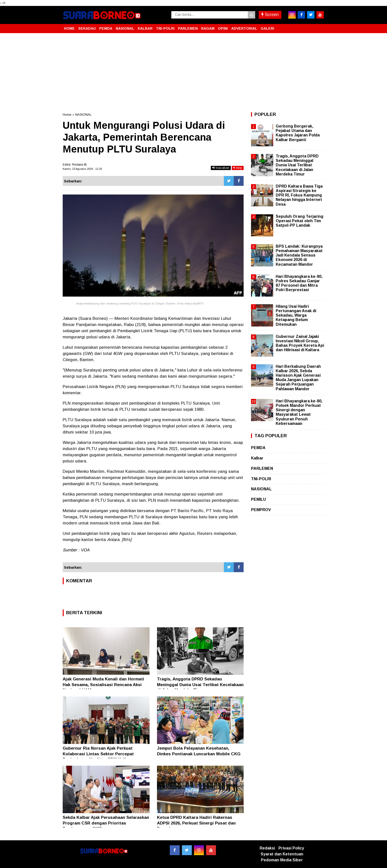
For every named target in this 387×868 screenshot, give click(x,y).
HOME (69, 28)
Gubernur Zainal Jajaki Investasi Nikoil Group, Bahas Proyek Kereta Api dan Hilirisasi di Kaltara (300, 343)
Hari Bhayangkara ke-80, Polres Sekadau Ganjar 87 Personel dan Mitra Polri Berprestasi (299, 283)
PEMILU (258, 499)
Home (67, 115)
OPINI (223, 28)
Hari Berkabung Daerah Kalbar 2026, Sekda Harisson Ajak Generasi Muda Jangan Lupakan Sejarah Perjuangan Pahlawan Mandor (298, 378)
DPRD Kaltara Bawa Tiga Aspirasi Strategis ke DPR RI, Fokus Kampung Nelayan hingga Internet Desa (299, 195)
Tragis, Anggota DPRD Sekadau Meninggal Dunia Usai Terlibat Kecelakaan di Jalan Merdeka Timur (200, 684)
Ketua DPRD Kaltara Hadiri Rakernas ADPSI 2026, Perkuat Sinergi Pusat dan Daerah (196, 823)
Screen (270, 15)
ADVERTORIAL (244, 28)
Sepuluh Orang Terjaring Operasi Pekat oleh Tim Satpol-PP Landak (300, 221)
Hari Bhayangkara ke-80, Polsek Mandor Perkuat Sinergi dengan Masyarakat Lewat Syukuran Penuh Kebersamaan (299, 412)
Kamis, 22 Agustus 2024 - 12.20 (82, 169)
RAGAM (208, 28)
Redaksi (267, 848)
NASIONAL (125, 28)
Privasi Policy (291, 848)
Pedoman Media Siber (282, 860)
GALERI (267, 28)
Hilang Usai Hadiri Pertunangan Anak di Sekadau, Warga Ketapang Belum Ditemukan (296, 315)
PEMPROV (261, 510)
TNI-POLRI (165, 28)
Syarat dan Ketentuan (282, 854)
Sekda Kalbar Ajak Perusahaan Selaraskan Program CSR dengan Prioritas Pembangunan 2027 (106, 823)
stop (238, 168)
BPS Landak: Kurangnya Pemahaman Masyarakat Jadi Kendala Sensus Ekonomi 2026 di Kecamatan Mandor (299, 255)
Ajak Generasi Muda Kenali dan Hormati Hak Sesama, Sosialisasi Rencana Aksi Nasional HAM (103, 684)
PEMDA (106, 28)
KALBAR (145, 28)
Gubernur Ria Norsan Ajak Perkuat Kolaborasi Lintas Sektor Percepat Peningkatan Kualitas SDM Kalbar (98, 754)
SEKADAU (87, 28)
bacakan (221, 168)
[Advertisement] (193, 73)
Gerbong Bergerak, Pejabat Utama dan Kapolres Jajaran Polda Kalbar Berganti (298, 133)
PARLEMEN (188, 28)
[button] (319, 26)
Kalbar (257, 458)
